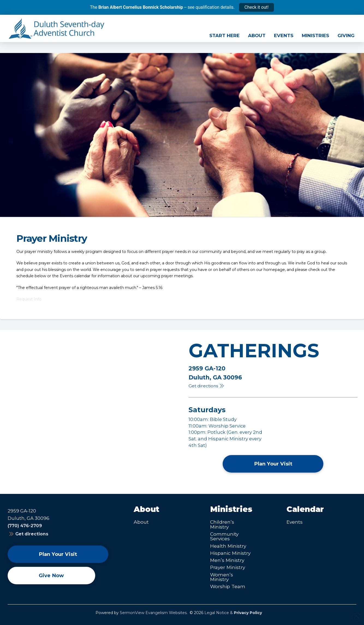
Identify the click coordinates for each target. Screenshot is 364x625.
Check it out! (257, 7)
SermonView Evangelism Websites (153, 613)
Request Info (29, 299)
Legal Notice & (233, 613)
